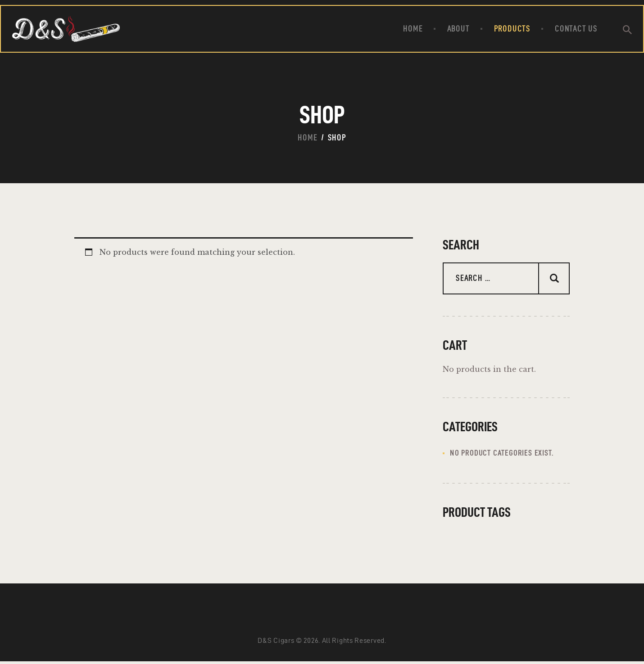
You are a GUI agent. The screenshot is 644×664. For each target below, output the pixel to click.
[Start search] (627, 30)
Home (307, 138)
